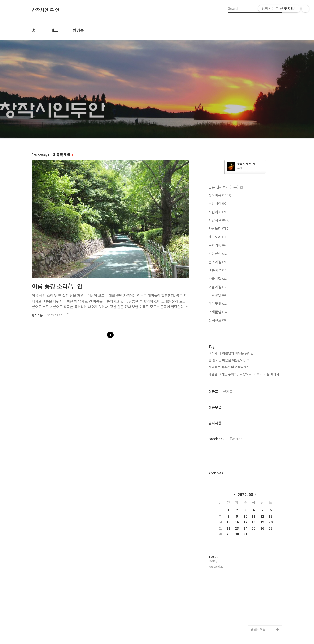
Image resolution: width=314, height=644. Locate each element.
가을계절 (218, 278)
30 (237, 534)
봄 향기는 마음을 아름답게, (227, 360)
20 (271, 522)
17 (245, 522)
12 (262, 516)
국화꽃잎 (217, 295)
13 (271, 516)
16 (237, 522)
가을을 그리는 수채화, (223, 374)
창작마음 (37, 315)
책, (249, 360)
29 (228, 534)
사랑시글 (219, 220)
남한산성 (218, 253)
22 (228, 528)
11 (254, 516)
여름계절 (218, 270)
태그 (54, 30)
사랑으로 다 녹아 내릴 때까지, (260, 374)
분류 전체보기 (226, 187)
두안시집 (218, 203)
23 (237, 528)
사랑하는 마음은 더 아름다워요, (230, 367)
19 (262, 522)
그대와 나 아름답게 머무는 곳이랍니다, (235, 353)
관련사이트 (258, 629)
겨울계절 (218, 287)
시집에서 (218, 212)
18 (254, 522)
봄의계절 (218, 262)
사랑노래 (219, 228)
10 (245, 516)
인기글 (228, 391)
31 (245, 534)
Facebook (217, 439)
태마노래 (218, 237)
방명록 (78, 30)
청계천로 (217, 320)
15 (228, 522)
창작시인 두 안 (46, 10)
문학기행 (218, 245)
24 (245, 528)
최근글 (213, 391)
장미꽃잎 (218, 303)
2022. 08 (245, 495)
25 (254, 528)
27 (271, 528)
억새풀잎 (218, 312)
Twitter (236, 439)
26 (262, 528)
